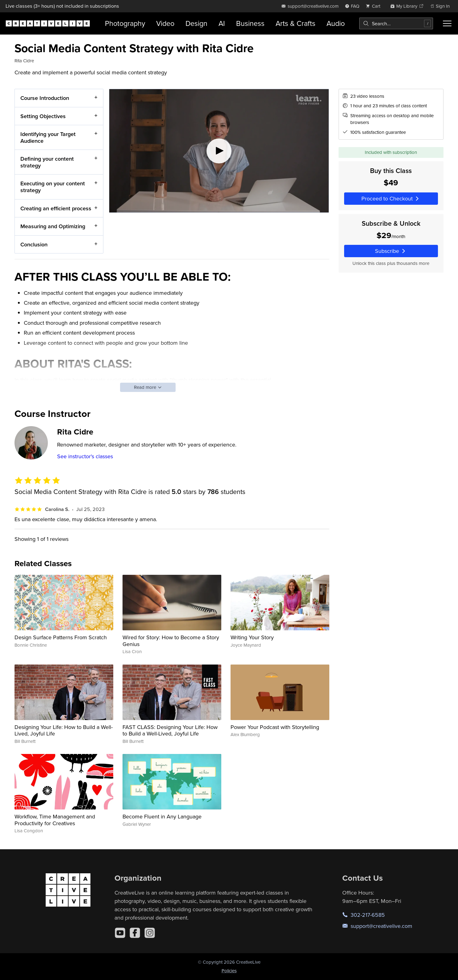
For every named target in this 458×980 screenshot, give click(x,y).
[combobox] (396, 23)
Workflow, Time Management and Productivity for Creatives (55, 820)
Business (250, 23)
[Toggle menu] (447, 23)
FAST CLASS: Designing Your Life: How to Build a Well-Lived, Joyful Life (170, 730)
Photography (125, 23)
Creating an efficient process (56, 208)
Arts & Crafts (296, 23)
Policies (229, 971)
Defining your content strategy (47, 162)
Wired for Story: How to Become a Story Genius (171, 641)
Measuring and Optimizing (53, 226)
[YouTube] (120, 933)
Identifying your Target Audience (48, 137)
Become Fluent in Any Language (162, 816)
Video (165, 23)
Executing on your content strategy (53, 187)
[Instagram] (150, 933)
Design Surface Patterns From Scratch (61, 637)
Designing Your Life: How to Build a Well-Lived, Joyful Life (64, 730)
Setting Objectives (43, 116)
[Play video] (219, 151)
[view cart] (375, 6)
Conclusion (34, 244)
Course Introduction (45, 98)
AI (222, 23)
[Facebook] (135, 933)
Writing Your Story (252, 637)
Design (196, 23)
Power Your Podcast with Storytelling (275, 727)
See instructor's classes (85, 456)
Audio (336, 23)
